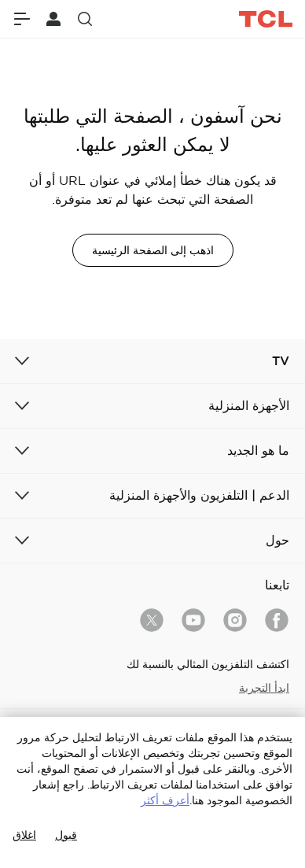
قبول (66, 835)
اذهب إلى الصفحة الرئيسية (153, 250)
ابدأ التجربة (264, 688)
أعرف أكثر (165, 800)
